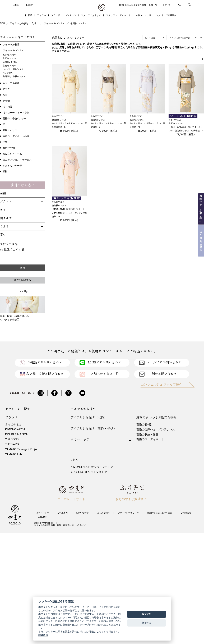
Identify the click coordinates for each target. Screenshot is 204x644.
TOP (3, 23)
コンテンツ (70, 15)
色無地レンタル (10, 66)
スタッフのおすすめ (91, 15)
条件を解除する (22, 280)
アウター (7, 89)
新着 (30, 15)
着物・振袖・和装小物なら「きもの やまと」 (102, 7)
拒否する (147, 623)
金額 (3, 193)
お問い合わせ (82, 513)
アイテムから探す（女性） (24, 23)
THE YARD (12, 444)
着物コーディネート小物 (16, 136)
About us (42, 517)
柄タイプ (6, 218)
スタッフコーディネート (118, 15)
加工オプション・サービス (17, 160)
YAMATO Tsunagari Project (22, 449)
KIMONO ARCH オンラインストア (92, 467)
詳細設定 (43, 635)
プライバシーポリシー (128, 513)
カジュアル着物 (11, 83)
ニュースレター (41, 513)
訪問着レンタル (10, 62)
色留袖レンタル (79, 23)
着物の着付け (145, 424)
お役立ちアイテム (12, 154)
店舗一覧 (153, 5)
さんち (4, 227)
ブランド (55, 15)
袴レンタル (8, 73)
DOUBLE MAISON (17, 434)
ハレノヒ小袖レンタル (13, 69)
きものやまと (13, 424)
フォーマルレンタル (54, 23)
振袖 (5, 171)
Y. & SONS (12, 439)
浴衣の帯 (7, 107)
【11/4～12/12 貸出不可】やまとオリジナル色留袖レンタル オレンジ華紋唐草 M (69, 213)
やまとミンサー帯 (12, 166)
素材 (3, 235)
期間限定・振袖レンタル (14, 76)
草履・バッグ (10, 130)
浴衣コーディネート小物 (16, 113)
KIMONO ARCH (15, 429)
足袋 (5, 142)
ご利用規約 (186, 513)
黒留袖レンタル (10, 55)
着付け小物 (9, 148)
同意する (147, 614)
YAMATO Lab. (14, 454)
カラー (4, 210)
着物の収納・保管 (147, 434)
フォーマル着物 (11, 44)
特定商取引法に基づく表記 (160, 513)
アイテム (42, 15)
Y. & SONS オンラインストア (89, 472)
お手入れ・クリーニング (148, 15)
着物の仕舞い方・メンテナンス (156, 429)
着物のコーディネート (150, 439)
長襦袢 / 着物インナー (15, 118)
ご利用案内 (171, 15)
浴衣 (5, 95)
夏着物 (6, 101)
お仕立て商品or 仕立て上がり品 (12, 247)
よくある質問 (103, 513)
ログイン (167, 5)
